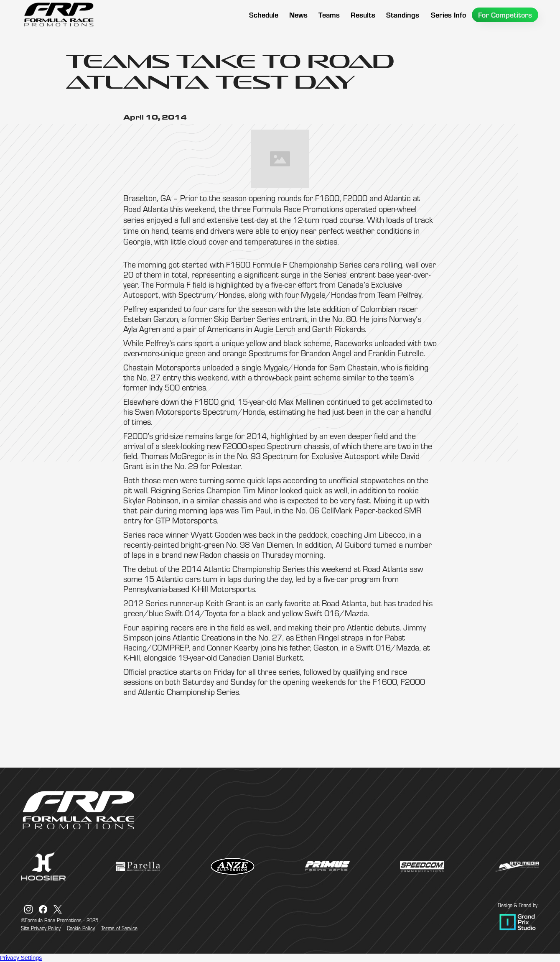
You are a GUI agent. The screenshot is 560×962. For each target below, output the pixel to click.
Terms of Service (119, 928)
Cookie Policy (81, 928)
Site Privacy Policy (41, 928)
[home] (59, 15)
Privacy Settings (21, 958)
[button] (329, 15)
